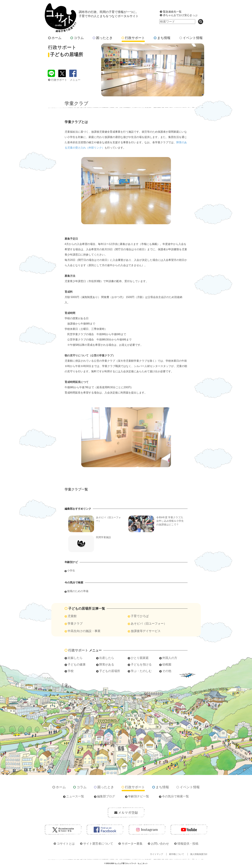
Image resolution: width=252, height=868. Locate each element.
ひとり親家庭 (140, 658)
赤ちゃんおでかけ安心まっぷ (180, 15)
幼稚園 (167, 665)
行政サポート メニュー (64, 80)
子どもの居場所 (110, 671)
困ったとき (103, 38)
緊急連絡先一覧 (172, 12)
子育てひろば (140, 616)
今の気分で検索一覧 (175, 796)
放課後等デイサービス (146, 631)
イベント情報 (191, 38)
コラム (77, 38)
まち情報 (162, 38)
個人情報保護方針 (199, 854)
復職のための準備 (79, 591)
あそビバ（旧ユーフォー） (149, 624)
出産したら (107, 658)
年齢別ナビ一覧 (139, 796)
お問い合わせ (160, 844)
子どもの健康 (77, 665)
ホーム (55, 38)
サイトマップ (156, 854)
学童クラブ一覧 (76, 489)
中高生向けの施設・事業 (84, 631)
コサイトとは (66, 844)
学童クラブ (75, 624)
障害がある (107, 665)
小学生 (71, 571)
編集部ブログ (106, 796)
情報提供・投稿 (188, 844)
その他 (167, 671)
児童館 (72, 616)
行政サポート (133, 38)
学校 (71, 671)
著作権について (176, 854)
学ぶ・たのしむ (141, 671)
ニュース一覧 (75, 796)
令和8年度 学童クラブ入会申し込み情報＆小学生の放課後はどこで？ (170, 521)
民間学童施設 (103, 537)
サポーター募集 (132, 844)
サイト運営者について (98, 844)
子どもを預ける (141, 665)
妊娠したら (75, 658)
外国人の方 (170, 658)
